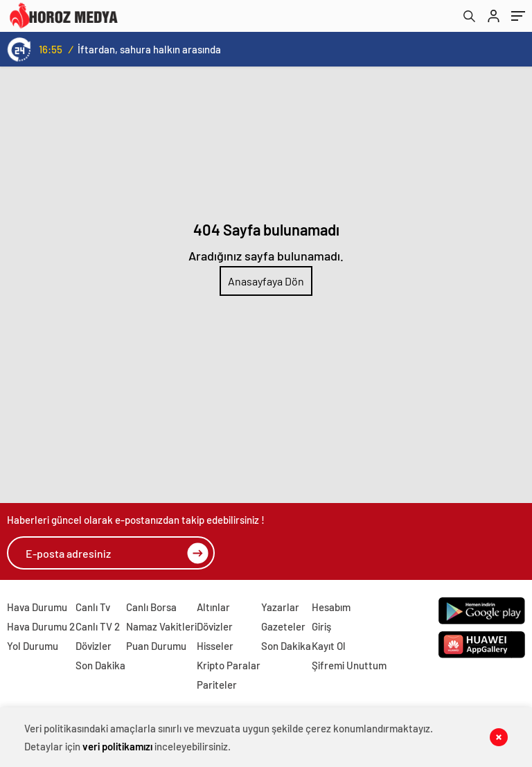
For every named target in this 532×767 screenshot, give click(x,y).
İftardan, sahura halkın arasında (149, 49)
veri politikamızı (117, 746)
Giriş (321, 626)
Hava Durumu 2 (41, 626)
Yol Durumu (33, 646)
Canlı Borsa (151, 607)
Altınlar (213, 607)
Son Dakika (100, 665)
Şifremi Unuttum (349, 665)
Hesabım (331, 607)
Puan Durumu (156, 646)
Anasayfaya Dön (266, 281)
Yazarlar (280, 607)
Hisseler (215, 646)
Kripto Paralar (229, 665)
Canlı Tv (93, 607)
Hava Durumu (37, 607)
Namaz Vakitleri (161, 626)
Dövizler (94, 646)
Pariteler (217, 685)
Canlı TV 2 (98, 626)
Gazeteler (283, 626)
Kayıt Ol (329, 646)
